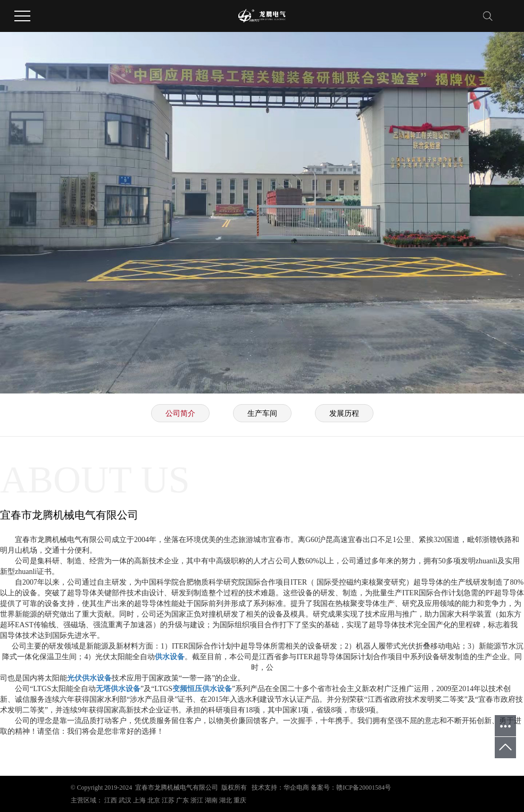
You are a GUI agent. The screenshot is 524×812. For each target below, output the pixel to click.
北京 (154, 800)
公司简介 (180, 413)
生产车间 (262, 413)
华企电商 (296, 788)
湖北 (226, 800)
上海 (139, 800)
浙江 (197, 800)
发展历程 (344, 413)
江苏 (168, 800)
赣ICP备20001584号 (364, 788)
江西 (111, 800)
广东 (182, 800)
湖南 (211, 800)
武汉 (125, 800)
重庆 (240, 800)
